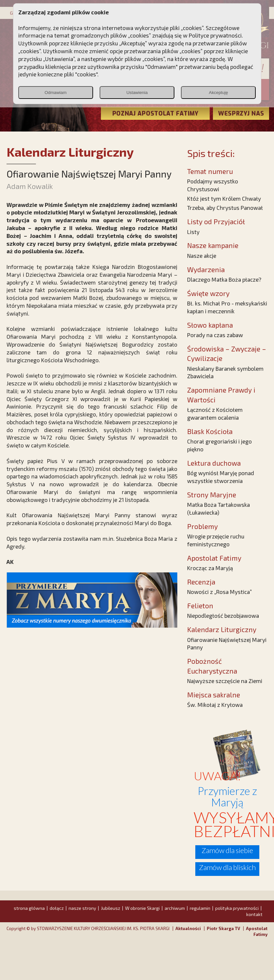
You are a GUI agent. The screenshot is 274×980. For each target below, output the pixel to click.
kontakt (254, 914)
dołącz (57, 908)
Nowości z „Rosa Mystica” (219, 592)
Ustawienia (137, 93)
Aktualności (188, 928)
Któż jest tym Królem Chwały (224, 198)
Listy (193, 232)
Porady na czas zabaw (215, 335)
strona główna (29, 908)
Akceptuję (219, 93)
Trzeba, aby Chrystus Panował (225, 208)
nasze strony (82, 908)
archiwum (175, 908)
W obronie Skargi (142, 908)
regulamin (200, 908)
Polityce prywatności (215, 35)
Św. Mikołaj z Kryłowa (215, 705)
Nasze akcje (202, 256)
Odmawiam (55, 93)
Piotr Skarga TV (223, 928)
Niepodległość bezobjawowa (223, 615)
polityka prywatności (237, 908)
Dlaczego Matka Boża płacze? (224, 279)
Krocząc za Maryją (210, 568)
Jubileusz (111, 908)
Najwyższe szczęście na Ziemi (225, 681)
